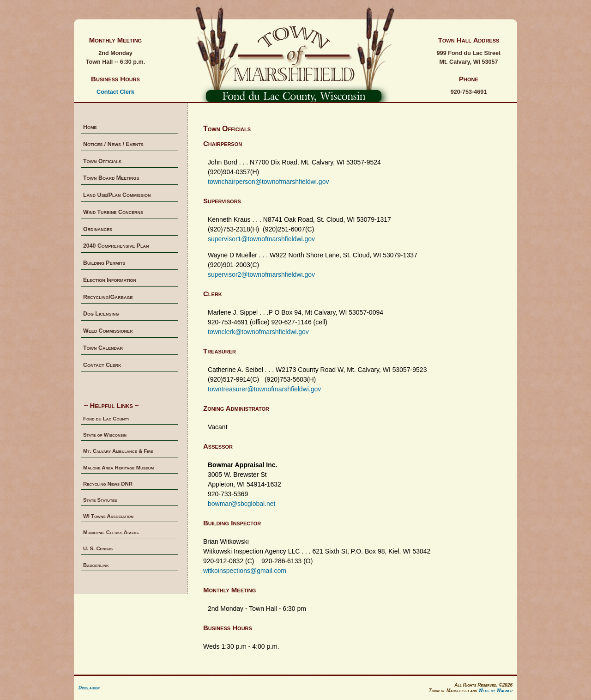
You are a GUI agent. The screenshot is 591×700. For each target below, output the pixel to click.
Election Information (110, 280)
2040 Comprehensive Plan (116, 246)
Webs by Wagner (495, 691)
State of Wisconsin (105, 435)
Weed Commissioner (108, 331)
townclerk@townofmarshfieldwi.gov (258, 332)
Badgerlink (96, 565)
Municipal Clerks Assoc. (111, 532)
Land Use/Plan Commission (117, 195)
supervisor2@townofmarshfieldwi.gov (261, 274)
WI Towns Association (108, 516)
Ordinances (98, 229)
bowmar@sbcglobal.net (242, 504)
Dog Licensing (101, 314)
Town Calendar (103, 348)
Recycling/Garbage (108, 297)
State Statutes (100, 500)
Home (90, 127)
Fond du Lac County (106, 419)
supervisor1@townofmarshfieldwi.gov (261, 239)
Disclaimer (89, 688)
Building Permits (104, 263)
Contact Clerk (115, 92)
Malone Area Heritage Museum (118, 468)
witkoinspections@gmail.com (245, 571)
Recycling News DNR (108, 484)
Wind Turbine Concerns (113, 212)
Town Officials (102, 161)
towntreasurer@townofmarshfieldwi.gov (264, 389)
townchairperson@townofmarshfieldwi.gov (268, 182)
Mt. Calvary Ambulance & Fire (118, 451)
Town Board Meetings (111, 178)
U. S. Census (98, 548)
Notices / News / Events (113, 144)
